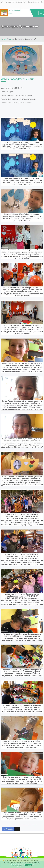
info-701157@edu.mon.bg (15, 2)
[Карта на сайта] (2, 2)
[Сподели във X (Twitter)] (17, 829)
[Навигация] (41, 13)
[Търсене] (42, 2)
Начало (4, 39)
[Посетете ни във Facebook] (22, 7)
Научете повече (18, 865)
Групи (11, 39)
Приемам (29, 865)
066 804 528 (33, 2)
